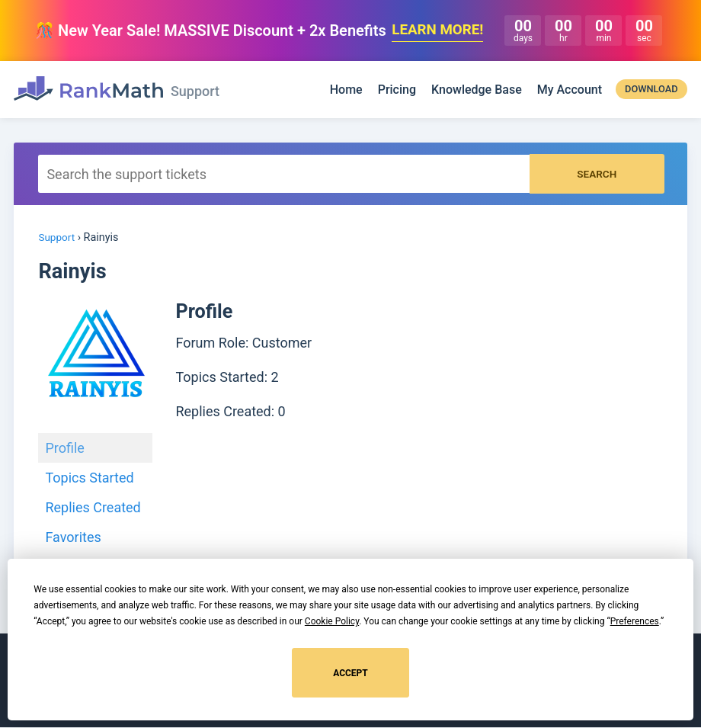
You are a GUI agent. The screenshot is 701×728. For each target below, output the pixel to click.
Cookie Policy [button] (332, 621)
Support (58, 238)
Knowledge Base (477, 90)
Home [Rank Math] (346, 90)
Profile (64, 449)
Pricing (397, 90)
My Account (570, 90)
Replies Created (93, 508)
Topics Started (89, 478)
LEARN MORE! (437, 30)
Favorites (73, 538)
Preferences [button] (635, 621)
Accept (350, 673)
